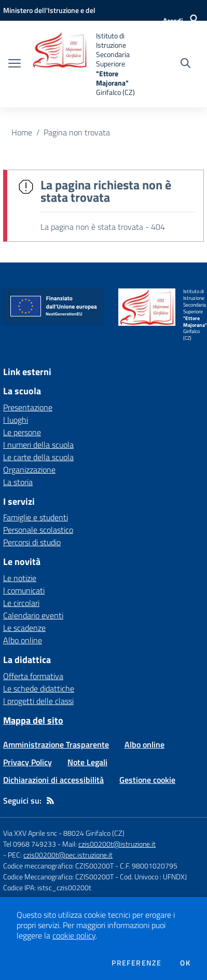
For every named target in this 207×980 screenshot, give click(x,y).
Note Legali (87, 762)
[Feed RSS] (50, 800)
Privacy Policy (27, 762)
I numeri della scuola (38, 445)
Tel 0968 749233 (30, 844)
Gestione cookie (147, 780)
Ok (185, 963)
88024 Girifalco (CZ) (94, 833)
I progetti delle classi (38, 701)
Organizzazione (29, 470)
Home (22, 132)
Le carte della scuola (38, 457)
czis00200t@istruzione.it (117, 844)
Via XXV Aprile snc (30, 833)
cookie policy (74, 935)
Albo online (23, 640)
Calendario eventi (33, 615)
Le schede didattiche (39, 688)
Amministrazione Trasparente (56, 744)
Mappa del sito (33, 720)
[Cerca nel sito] (185, 64)
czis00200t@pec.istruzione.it (68, 855)
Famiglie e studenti (36, 517)
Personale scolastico (38, 530)
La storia (18, 482)
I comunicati (24, 590)
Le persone (22, 432)
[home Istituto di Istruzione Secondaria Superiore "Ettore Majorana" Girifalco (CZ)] (83, 64)
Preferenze (136, 963)
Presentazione (28, 407)
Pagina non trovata (77, 132)
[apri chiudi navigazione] (15, 64)
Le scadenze (24, 628)
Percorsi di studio (32, 542)
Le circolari (21, 603)
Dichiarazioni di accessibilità (53, 780)
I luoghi (16, 420)
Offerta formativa (33, 676)
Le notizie (20, 578)
